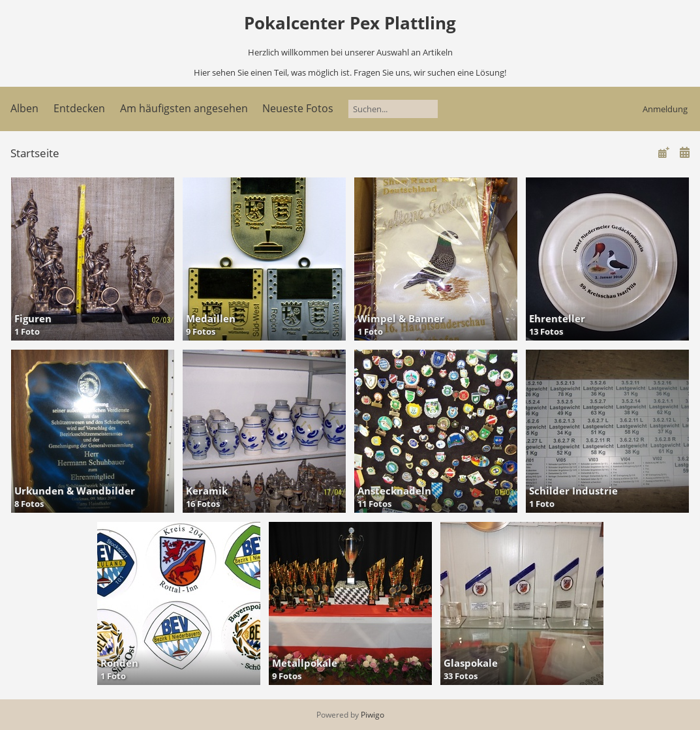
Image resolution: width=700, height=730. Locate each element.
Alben (24, 108)
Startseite (35, 153)
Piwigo (373, 715)
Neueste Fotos (298, 108)
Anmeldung (665, 109)
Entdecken (79, 108)
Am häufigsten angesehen (184, 108)
